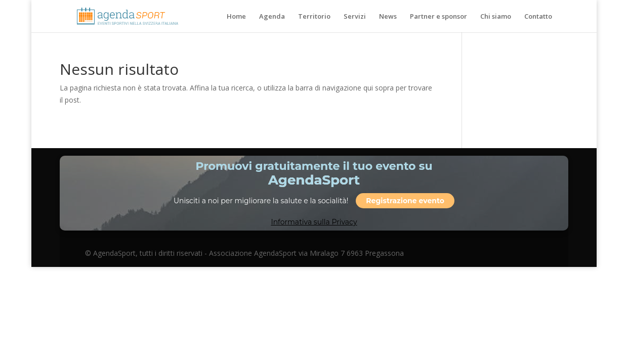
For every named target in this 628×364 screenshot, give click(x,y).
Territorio (314, 17)
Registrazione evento (405, 201)
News (388, 17)
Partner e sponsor (438, 17)
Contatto (538, 17)
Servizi (355, 17)
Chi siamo (496, 17)
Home (236, 17)
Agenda (272, 17)
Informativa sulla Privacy (314, 222)
